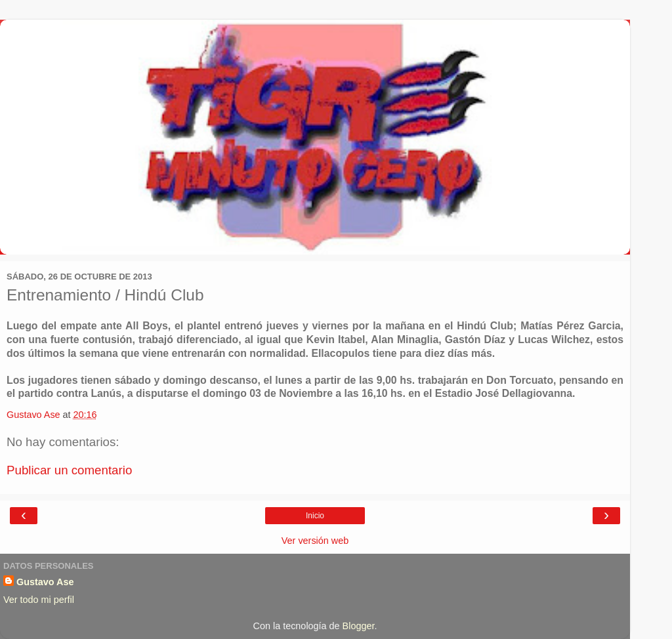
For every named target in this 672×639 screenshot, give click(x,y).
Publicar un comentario (69, 470)
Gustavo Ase (45, 582)
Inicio (315, 516)
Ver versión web (315, 541)
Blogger (359, 626)
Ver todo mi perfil (39, 600)
